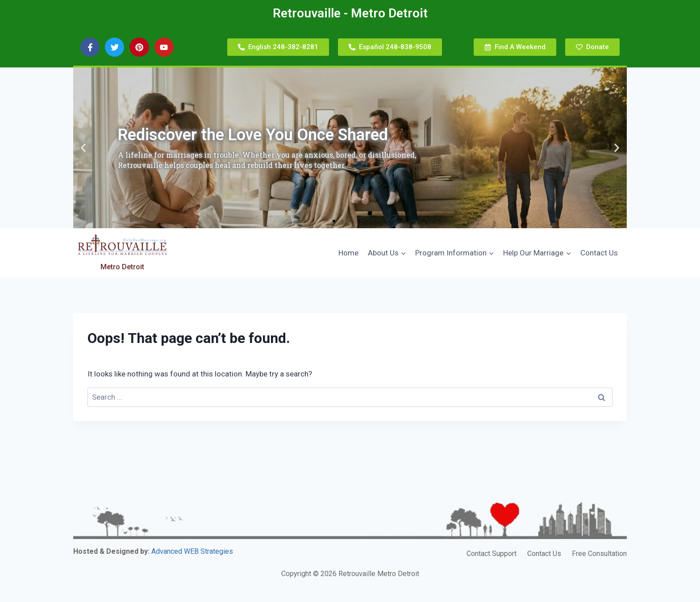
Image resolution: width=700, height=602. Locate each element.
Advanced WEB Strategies (192, 551)
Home (348, 253)
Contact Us (599, 253)
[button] (83, 148)
